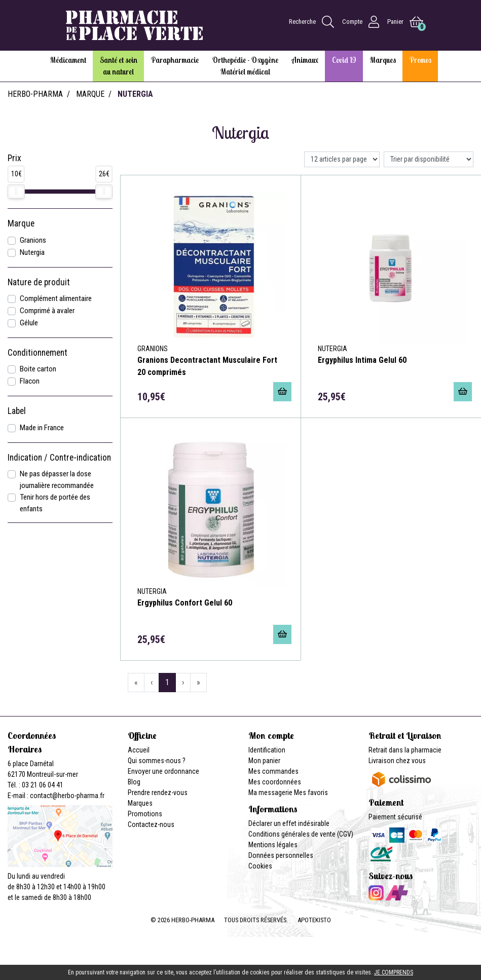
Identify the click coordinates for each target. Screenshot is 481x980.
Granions (33, 240)
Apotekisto (314, 920)
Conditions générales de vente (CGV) (301, 834)
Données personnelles (281, 855)
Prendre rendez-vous (158, 793)
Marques (140, 803)
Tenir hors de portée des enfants (55, 503)
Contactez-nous (151, 824)
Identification (267, 750)
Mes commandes (273, 771)
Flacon (30, 381)
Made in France (42, 428)
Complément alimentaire (56, 298)
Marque (90, 94)
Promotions (145, 814)
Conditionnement (38, 353)
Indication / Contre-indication (59, 458)
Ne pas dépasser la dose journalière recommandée (57, 480)
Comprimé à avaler (47, 311)
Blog (134, 782)
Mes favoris (311, 793)
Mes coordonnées (275, 782)
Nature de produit (39, 282)
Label (17, 411)
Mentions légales (273, 845)
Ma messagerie (270, 793)
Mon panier (264, 761)
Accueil (139, 750)
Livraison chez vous (397, 761)
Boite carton (38, 369)
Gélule (29, 323)
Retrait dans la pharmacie (405, 750)
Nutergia (32, 252)
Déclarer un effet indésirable (289, 823)
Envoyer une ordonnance (163, 771)
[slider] (16, 192)
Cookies (260, 866)
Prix (14, 158)
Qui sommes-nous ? (157, 761)
